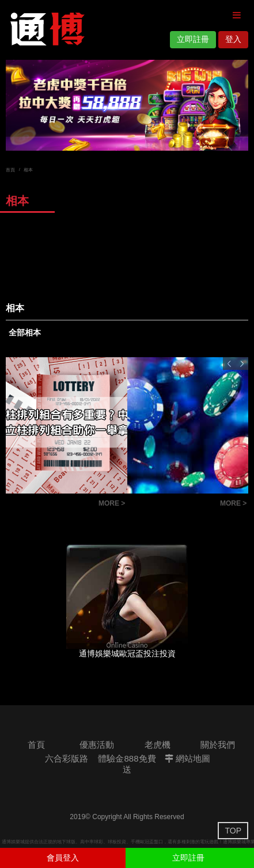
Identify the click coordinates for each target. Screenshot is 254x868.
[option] (127, 105)
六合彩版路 (67, 758)
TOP (233, 831)
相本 (28, 170)
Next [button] (242, 364)
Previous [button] (229, 364)
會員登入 (63, 858)
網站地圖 (187, 758)
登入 (233, 39)
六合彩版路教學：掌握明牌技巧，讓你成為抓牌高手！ (171, 505)
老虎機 (158, 745)
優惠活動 (97, 745)
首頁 (10, 170)
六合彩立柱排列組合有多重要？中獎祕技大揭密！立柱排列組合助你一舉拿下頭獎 (49, 505)
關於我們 (218, 745)
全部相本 (25, 332)
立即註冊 (193, 39)
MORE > (112, 503)
